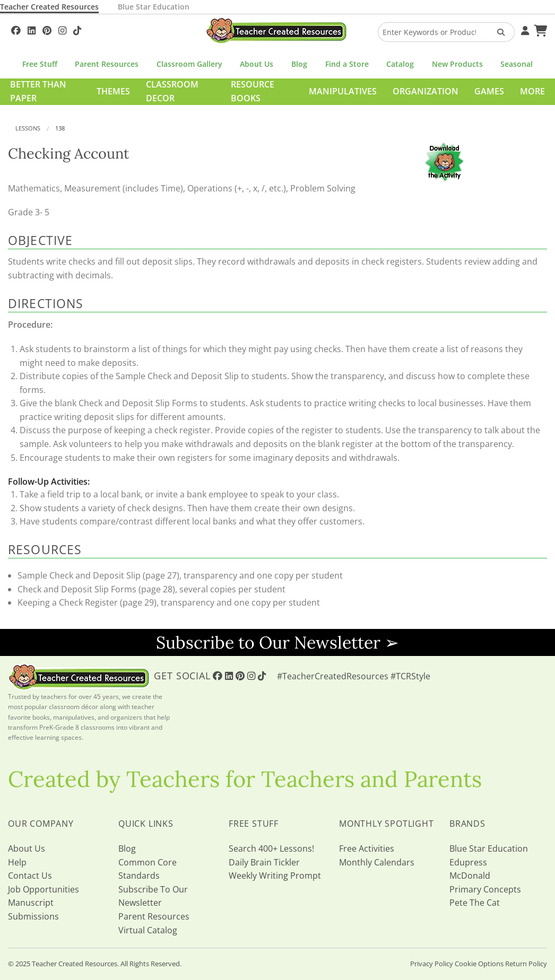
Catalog (400, 64)
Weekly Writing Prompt (275, 876)
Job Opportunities (44, 889)
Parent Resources (107, 64)
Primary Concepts (485, 889)
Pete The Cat (475, 903)
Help (17, 862)
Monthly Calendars (377, 862)
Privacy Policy (432, 964)
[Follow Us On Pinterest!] (47, 29)
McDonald (470, 876)
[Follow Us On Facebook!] (16, 29)
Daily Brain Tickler (264, 862)
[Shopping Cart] (539, 29)
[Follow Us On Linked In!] (32, 29)
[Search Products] (497, 32)
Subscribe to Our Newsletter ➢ (277, 642)
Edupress (468, 862)
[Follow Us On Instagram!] (62, 29)
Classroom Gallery (189, 64)
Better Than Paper (38, 91)
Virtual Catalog (148, 930)
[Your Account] (524, 29)
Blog (299, 64)
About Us (257, 64)
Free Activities (367, 848)
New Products (457, 64)
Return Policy (526, 964)
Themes (113, 91)
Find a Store (347, 64)
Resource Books (253, 91)
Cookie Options (479, 964)
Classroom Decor (172, 91)
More (532, 91)
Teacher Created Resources (49, 7)
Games (489, 91)
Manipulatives (343, 91)
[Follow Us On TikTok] (77, 29)
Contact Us (30, 876)
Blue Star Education (154, 7)
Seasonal (517, 64)
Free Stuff (40, 64)
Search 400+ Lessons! (271, 848)
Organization (426, 91)
